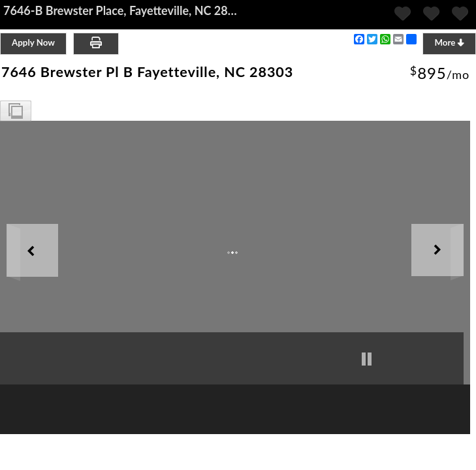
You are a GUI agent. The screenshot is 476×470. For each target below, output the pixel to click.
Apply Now (33, 42)
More (449, 42)
